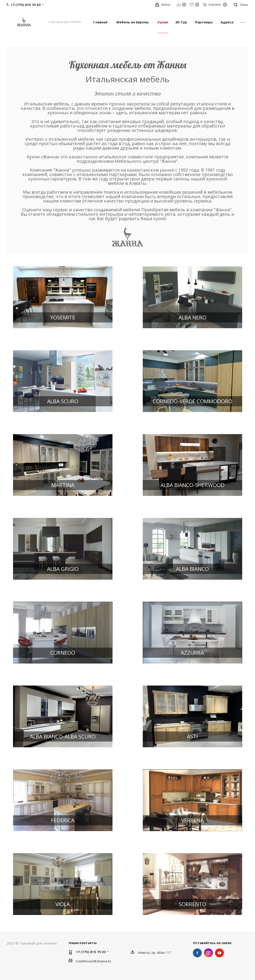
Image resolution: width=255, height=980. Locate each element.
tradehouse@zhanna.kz (93, 961)
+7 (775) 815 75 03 (91, 952)
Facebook (197, 953)
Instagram (208, 953)
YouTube (219, 953)
